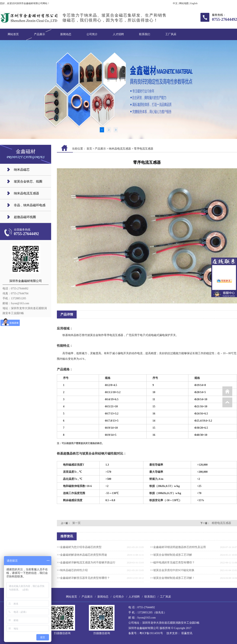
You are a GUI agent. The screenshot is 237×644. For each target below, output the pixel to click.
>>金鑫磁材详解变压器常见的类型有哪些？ (83, 578)
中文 (175, 3)
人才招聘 (118, 34)
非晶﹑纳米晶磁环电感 (30, 205)
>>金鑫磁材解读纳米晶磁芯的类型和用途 (82, 555)
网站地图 (184, 3)
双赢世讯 (187, 633)
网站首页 (13, 34)
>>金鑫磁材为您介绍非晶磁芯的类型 (79, 547)
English (194, 3)
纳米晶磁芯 (22, 170)
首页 (89, 149)
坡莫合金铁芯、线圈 (28, 181)
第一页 (76, 523)
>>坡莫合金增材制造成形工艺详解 (171, 555)
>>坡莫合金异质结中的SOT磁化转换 (172, 570)
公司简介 (92, 34)
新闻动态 (66, 34)
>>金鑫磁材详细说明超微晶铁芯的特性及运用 (178, 547)
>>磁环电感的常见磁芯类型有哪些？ (172, 563)
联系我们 (145, 34)
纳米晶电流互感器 (26, 193)
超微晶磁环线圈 (25, 217)
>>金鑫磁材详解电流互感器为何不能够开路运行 (86, 563)
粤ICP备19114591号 (151, 633)
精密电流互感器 (221, 523)
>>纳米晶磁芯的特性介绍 (72, 570)
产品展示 (39, 34)
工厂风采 (171, 34)
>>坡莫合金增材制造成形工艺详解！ (172, 578)
